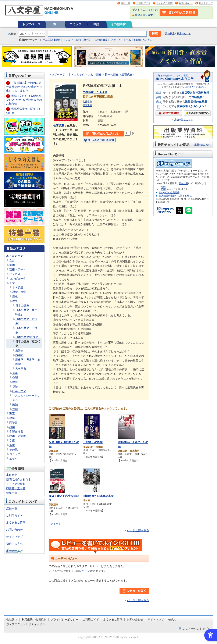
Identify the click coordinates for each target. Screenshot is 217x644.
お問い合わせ (186, 3)
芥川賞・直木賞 (16, 488)
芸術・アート (18, 269)
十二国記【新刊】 (53, 40)
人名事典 (21, 369)
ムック (13, 459)
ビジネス (15, 274)
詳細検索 (170, 33)
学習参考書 (16, 432)
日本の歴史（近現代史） (120, 74)
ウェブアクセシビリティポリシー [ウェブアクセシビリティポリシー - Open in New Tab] (27, 624)
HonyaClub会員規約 (169, 192)
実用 (12, 265)
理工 (12, 414)
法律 (15, 409)
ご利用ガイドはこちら (196, 87)
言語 (15, 373)
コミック (75, 24)
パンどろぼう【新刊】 (79, 40)
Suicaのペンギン (143, 40)
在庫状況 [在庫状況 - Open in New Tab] (58, 126)
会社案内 (12, 620)
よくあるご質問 (164, 3)
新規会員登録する (145, 15)
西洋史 (19, 355)
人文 (12, 283)
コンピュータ (18, 279)
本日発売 (12, 475)
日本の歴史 (22, 305)
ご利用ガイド (143, 3)
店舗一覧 (125, 3)
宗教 (15, 297)
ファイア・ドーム (121, 40)
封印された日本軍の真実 (98, 496)
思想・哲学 (19, 292)
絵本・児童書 (18, 436)
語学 (12, 427)
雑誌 (96, 24)
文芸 (12, 261)
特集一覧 (12, 493)
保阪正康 (87, 105)
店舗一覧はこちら (184, 120)
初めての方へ (14, 544)
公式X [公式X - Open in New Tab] (172, 620)
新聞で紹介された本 (19, 479)
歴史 (15, 301)
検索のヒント (184, 33)
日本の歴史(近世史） (28, 337)
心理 (15, 378)
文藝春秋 (87, 102)
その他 (13, 450)
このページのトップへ (197, 629)
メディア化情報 (16, 484)
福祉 (15, 387)
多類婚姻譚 (101, 40)
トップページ (31, 24)
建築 (12, 418)
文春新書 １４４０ (95, 92)
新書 (12, 445)
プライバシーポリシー (64, 620)
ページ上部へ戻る (138, 530)
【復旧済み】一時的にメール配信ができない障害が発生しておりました (24, 87)
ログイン (153, 10)
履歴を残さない (202, 145)
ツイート (56, 524)
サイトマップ (206, 3)
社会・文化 (19, 391)
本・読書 (18, 287)
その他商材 (118, 24)
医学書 (13, 423)
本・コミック (15, 256)
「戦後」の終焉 (93, 442)
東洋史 (19, 351)
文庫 (12, 441)
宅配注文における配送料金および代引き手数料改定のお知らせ (24, 100)
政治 (15, 405)
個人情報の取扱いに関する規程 (175, 196)
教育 (15, 382)
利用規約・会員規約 (34, 620)
